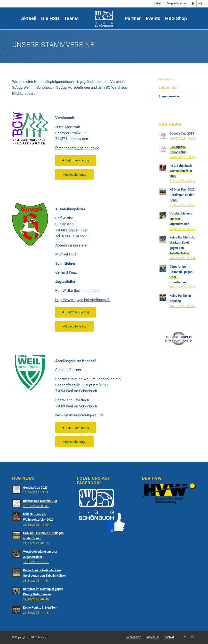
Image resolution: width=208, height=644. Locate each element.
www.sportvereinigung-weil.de (79, 415)
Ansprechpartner (177, 4)
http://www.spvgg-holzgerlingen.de (83, 300)
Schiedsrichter (168, 88)
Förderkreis (166, 79)
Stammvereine (169, 96)
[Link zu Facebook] (193, 4)
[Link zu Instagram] (200, 4)
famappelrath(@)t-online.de (77, 148)
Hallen (158, 4)
